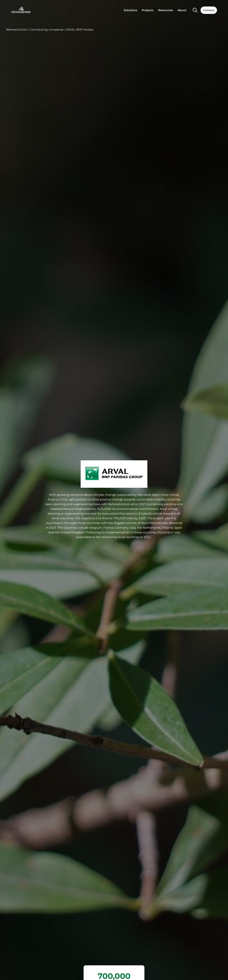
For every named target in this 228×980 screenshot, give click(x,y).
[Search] (195, 10)
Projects (148, 10)
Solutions (130, 10)
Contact (209, 10)
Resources (166, 10)
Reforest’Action (17, 30)
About (182, 10)
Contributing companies (47, 30)
